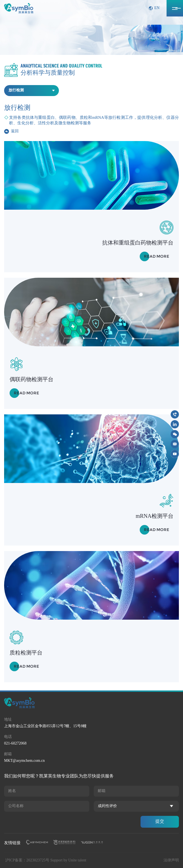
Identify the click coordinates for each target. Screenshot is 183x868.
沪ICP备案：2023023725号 (27, 860)
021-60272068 (15, 744)
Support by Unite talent (68, 860)
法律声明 (171, 860)
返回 (15, 131)
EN (157, 8)
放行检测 (16, 90)
